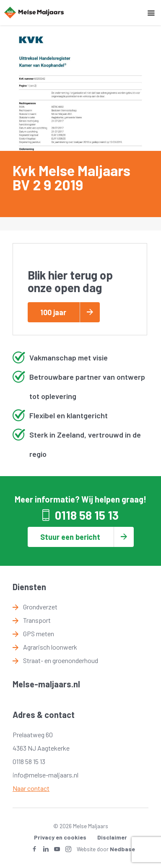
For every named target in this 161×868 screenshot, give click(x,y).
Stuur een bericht (70, 537)
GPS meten (39, 634)
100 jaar (53, 312)
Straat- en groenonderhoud (61, 660)
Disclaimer (112, 837)
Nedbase (122, 849)
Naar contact (31, 788)
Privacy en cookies (60, 837)
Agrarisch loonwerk (50, 647)
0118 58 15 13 (87, 515)
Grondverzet (40, 607)
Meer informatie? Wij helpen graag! (80, 499)
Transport (37, 620)
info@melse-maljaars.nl (45, 775)
